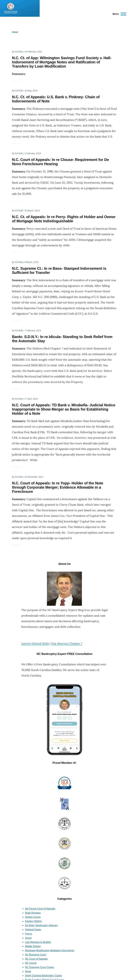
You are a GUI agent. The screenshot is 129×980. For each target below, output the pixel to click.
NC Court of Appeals (36, 959)
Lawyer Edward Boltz (35, 643)
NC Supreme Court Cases (39, 967)
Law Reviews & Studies (38, 942)
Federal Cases (33, 930)
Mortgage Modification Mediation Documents (50, 950)
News (28, 971)
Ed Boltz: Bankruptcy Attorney (41, 925)
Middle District (33, 946)
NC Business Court (36, 955)
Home (15, 32)
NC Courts (31, 963)
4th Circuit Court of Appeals (40, 909)
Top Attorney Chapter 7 (67, 643)
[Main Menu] (119, 14)
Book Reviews (33, 913)
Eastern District (33, 921)
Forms (29, 934)
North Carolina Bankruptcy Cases (43, 976)
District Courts (33, 917)
